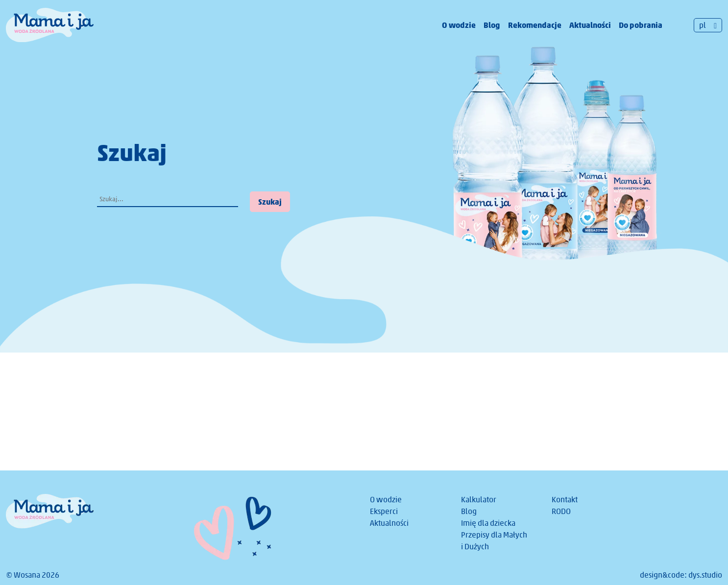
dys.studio (705, 575)
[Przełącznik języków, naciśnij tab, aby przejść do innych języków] (708, 25)
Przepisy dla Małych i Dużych (494, 541)
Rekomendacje (535, 25)
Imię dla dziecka (488, 523)
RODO (561, 511)
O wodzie (459, 25)
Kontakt (565, 500)
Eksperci (384, 511)
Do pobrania (641, 25)
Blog (492, 25)
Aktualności (590, 25)
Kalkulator (479, 500)
